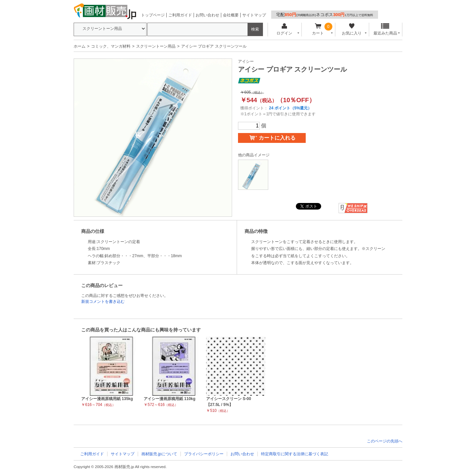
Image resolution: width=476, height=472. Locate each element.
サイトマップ (254, 15)
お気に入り (352, 29)
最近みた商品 (385, 29)
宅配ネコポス (325, 15)
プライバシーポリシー (204, 454)
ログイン (284, 29)
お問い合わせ (207, 15)
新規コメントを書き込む (103, 302)
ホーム (80, 46)
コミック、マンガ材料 (111, 46)
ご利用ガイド (180, 15)
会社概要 (231, 15)
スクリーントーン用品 (156, 46)
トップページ (153, 15)
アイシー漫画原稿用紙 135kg (107, 399)
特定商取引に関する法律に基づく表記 (295, 454)
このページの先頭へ (385, 441)
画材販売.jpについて (159, 454)
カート (318, 29)
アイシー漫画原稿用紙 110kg (169, 399)
